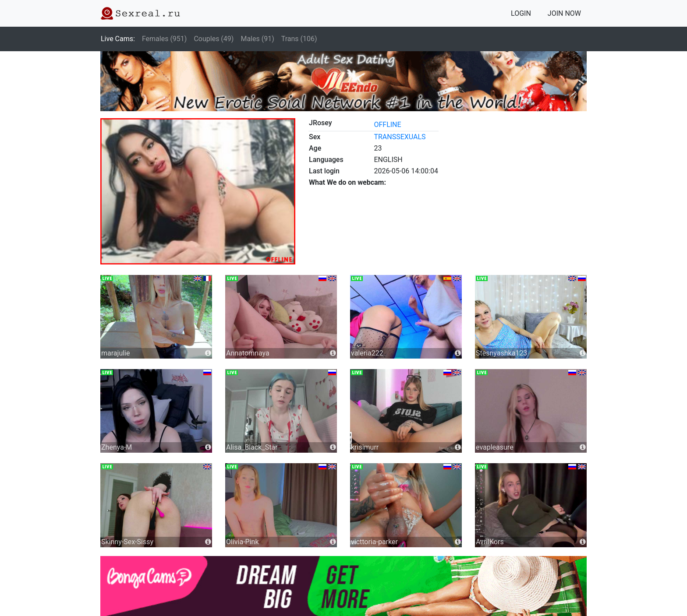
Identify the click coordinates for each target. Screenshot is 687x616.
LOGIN (521, 13)
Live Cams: (118, 39)
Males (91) (257, 39)
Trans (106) (299, 39)
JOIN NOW (564, 13)
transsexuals (400, 137)
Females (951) (165, 39)
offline (387, 125)
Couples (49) (214, 39)
